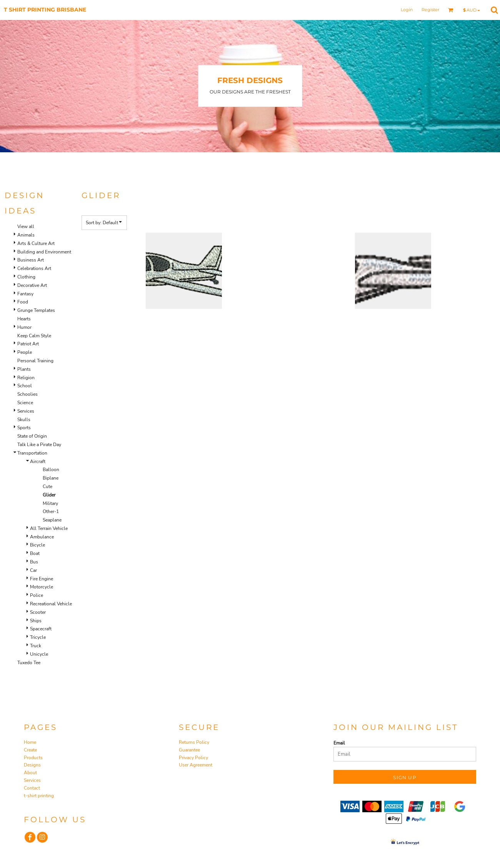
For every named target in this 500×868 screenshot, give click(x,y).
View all (26, 227)
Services (26, 411)
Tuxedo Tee (29, 663)
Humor (24, 327)
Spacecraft (41, 629)
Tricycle (38, 637)
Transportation (32, 453)
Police (37, 595)
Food (23, 302)
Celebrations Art (34, 268)
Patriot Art (28, 344)
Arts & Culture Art (36, 243)
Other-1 (51, 511)
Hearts (24, 319)
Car (33, 570)
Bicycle (37, 545)
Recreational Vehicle (51, 604)
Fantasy (25, 294)
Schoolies (27, 394)
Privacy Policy (193, 758)
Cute (47, 486)
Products (33, 758)
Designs (32, 765)
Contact (32, 788)
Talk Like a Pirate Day (39, 445)
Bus (34, 562)
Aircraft (38, 461)
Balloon (51, 470)
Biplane (51, 478)
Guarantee (189, 750)
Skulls (24, 420)
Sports (24, 428)
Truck (36, 646)
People (25, 352)
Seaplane (52, 520)
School (25, 386)
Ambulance (42, 537)
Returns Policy (194, 742)
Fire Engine (42, 579)
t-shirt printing (39, 796)
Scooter (38, 612)
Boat (35, 553)
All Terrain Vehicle (49, 528)
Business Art (31, 260)
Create (30, 750)
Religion (26, 378)
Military (50, 503)
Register (430, 10)
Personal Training (35, 361)
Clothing (26, 277)
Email (339, 743)
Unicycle (39, 654)
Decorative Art (32, 285)
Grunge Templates (36, 310)
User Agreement (196, 765)
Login (407, 10)
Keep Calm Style (34, 336)
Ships (36, 621)
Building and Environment (44, 252)
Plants (24, 369)
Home (30, 742)
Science (25, 403)
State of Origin (32, 436)
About (30, 773)
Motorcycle (42, 587)
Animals (26, 235)
